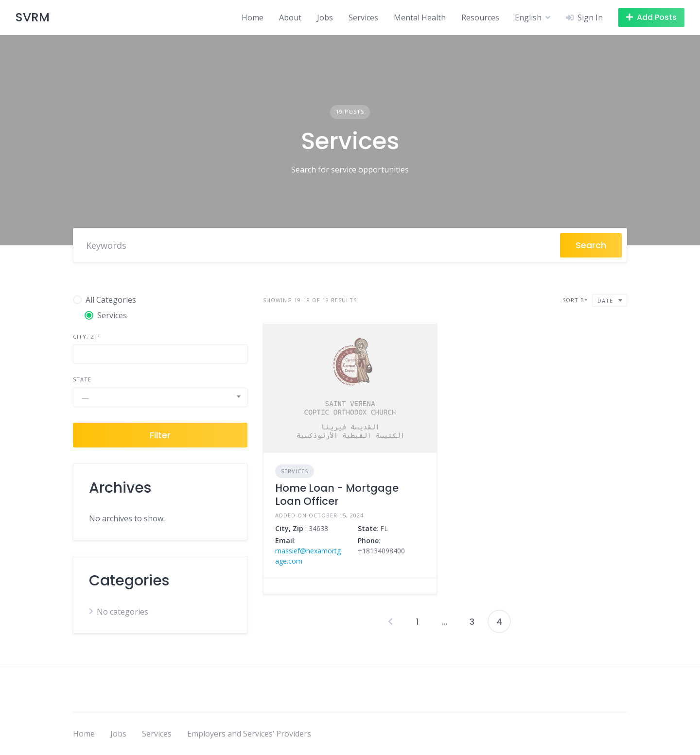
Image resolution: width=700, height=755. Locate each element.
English (528, 17)
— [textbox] (85, 397)
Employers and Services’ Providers (249, 734)
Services (363, 17)
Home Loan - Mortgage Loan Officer (337, 494)
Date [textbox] (605, 300)
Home (253, 17)
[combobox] (160, 397)
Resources (480, 17)
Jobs (325, 17)
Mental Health (420, 17)
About (290, 17)
